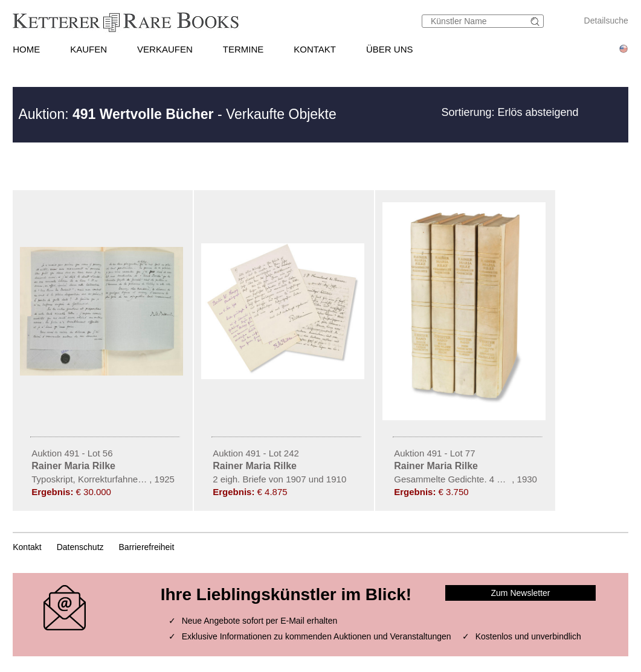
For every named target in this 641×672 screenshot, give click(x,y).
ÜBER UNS (390, 49)
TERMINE (243, 49)
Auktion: (116, 114)
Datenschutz (80, 547)
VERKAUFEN (165, 49)
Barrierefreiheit (147, 547)
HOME (26, 49)
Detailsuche (606, 21)
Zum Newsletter (521, 593)
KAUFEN (89, 49)
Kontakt (27, 547)
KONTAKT (315, 49)
